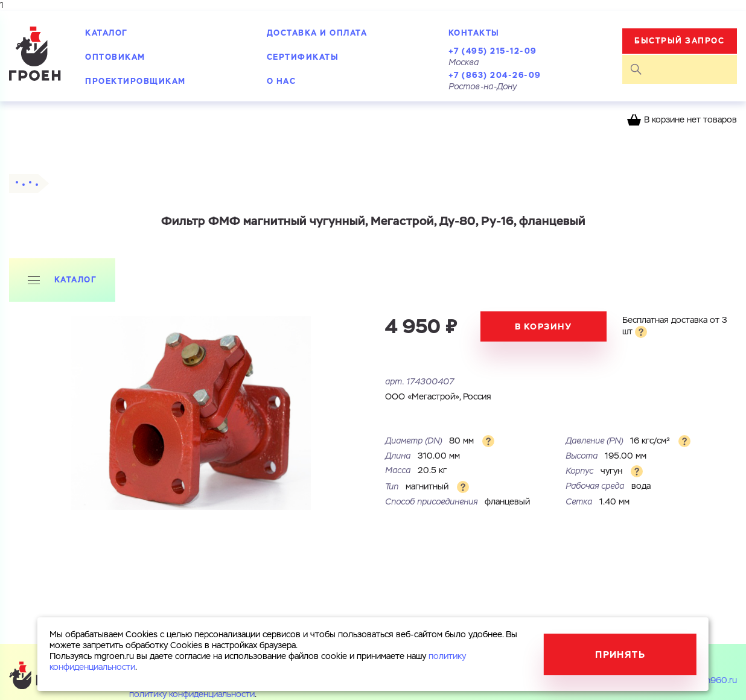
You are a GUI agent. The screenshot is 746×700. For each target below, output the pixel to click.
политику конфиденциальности (192, 695)
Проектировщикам (135, 81)
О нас (282, 81)
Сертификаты (303, 57)
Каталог (107, 33)
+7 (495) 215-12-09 (493, 51)
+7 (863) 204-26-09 (495, 75)
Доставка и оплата (317, 33)
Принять (620, 654)
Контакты (474, 33)
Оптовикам (115, 57)
